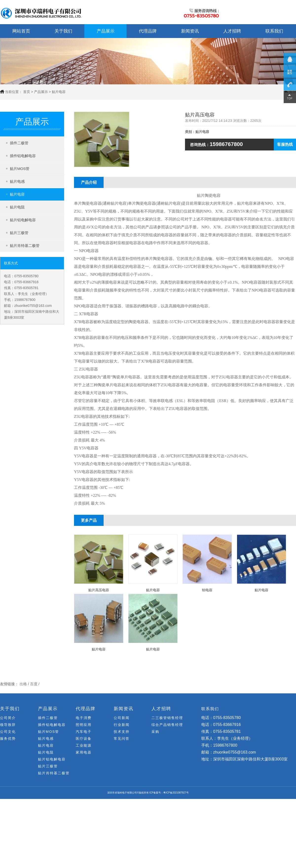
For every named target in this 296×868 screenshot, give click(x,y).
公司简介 (8, 718)
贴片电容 (17, 194)
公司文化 (8, 732)
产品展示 (106, 31)
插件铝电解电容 (23, 156)
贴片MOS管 (20, 169)
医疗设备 (84, 739)
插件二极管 (19, 143)
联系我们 (274, 31)
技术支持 (122, 732)
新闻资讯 (190, 31)
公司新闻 (122, 718)
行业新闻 (122, 725)
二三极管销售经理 (167, 718)
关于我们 (63, 31)
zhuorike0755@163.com (33, 306)
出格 (23, 686)
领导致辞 (8, 725)
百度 (34, 686)
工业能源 (84, 745)
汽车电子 (84, 732)
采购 (155, 732)
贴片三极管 (19, 233)
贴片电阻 (17, 207)
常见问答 (122, 739)
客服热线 (285, 144)
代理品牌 (148, 31)
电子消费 (84, 718)
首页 (27, 92)
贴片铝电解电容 (23, 220)
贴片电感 (17, 181)
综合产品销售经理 (167, 725)
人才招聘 (232, 31)
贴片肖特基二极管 (25, 246)
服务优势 (8, 739)
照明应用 (84, 725)
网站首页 (21, 31)
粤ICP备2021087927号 (176, 793)
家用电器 (84, 752)
